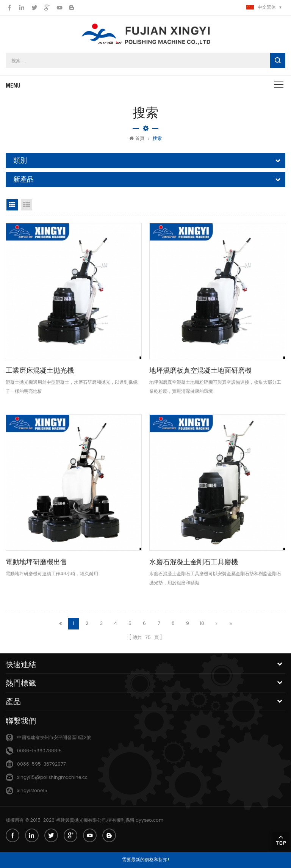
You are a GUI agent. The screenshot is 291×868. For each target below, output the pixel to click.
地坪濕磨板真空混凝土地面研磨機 (200, 370)
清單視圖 (27, 205)
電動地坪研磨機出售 (36, 562)
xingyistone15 (32, 790)
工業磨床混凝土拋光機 (40, 370)
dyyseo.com (149, 820)
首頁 (137, 139)
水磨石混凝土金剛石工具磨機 (194, 562)
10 (202, 623)
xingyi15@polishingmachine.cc (52, 777)
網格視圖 (12, 205)
